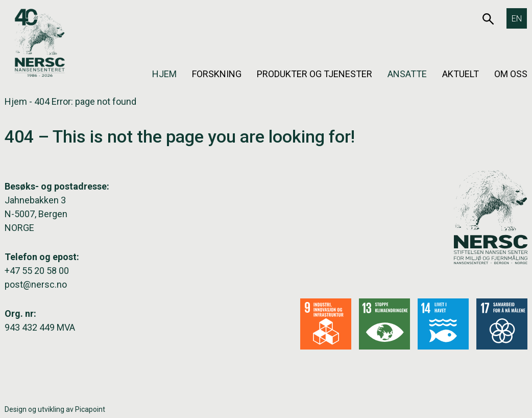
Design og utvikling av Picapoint (55, 409)
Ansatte (407, 74)
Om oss (511, 74)
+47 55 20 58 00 (37, 271)
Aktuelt (461, 74)
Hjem (164, 74)
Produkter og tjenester (315, 74)
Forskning (217, 74)
